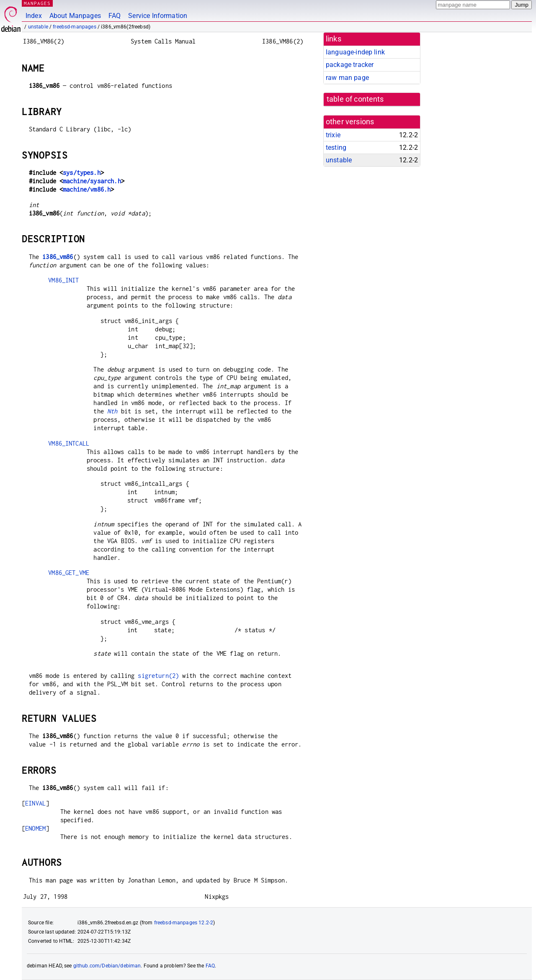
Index (34, 16)
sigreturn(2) (158, 676)
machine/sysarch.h (92, 181)
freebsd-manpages (74, 27)
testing (336, 148)
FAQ (115, 16)
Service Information (158, 16)
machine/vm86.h (87, 189)
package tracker (350, 65)
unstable (38, 27)
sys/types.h (82, 173)
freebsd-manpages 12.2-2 (184, 923)
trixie (333, 135)
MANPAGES (37, 3)
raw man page (347, 78)
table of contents (355, 99)
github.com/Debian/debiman (107, 966)
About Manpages (75, 16)
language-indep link (355, 52)
